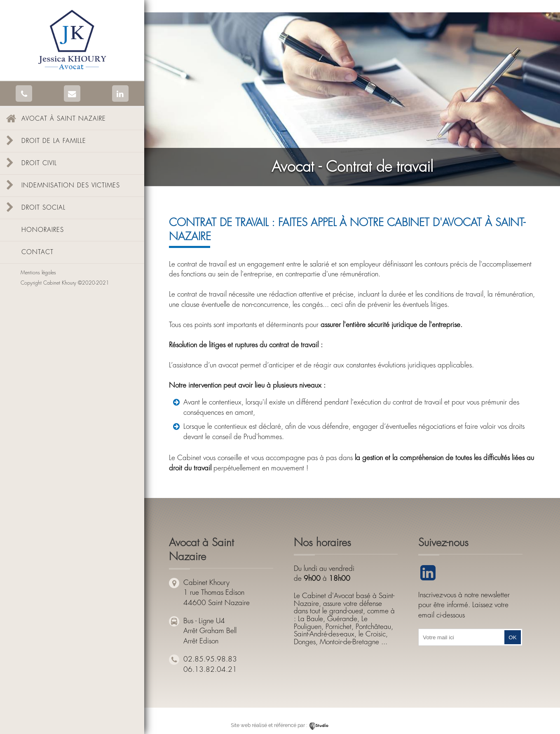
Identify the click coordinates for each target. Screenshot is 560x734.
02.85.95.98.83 (210, 659)
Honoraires (43, 230)
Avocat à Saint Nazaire (64, 119)
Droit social (43, 208)
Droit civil (39, 163)
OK (512, 637)
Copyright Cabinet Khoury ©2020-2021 (65, 283)
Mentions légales (38, 273)
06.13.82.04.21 (210, 670)
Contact (37, 252)
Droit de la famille (54, 141)
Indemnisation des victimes (71, 186)
